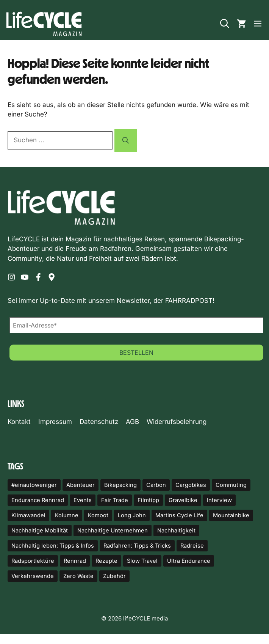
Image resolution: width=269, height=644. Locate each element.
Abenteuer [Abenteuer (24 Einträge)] (81, 485)
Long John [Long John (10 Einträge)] (132, 515)
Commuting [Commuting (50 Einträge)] (231, 485)
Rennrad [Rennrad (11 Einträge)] (75, 561)
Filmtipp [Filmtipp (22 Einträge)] (148, 500)
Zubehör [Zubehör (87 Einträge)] (114, 576)
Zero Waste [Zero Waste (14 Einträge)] (78, 576)
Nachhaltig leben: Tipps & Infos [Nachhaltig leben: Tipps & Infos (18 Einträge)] (53, 546)
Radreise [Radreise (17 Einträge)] (192, 546)
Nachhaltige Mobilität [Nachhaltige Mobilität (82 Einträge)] (40, 531)
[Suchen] (126, 140)
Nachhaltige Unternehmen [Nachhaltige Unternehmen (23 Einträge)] (113, 531)
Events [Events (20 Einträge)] (83, 500)
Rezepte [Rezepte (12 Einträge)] (106, 561)
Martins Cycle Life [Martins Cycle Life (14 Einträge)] (179, 515)
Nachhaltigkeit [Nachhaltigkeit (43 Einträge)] (176, 531)
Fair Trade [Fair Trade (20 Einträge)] (115, 500)
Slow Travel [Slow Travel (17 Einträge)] (142, 561)
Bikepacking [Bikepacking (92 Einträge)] (120, 485)
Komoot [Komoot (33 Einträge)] (98, 515)
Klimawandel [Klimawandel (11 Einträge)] (28, 515)
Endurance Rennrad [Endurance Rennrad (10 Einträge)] (38, 500)
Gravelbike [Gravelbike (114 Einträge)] (183, 500)
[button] (225, 24)
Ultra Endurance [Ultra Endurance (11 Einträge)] (189, 561)
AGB (132, 422)
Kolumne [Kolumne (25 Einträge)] (67, 515)
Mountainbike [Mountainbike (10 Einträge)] (231, 515)
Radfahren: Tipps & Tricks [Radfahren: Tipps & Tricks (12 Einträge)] (137, 546)
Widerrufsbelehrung (177, 422)
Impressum (55, 422)
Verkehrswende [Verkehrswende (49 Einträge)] (33, 576)
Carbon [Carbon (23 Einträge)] (156, 485)
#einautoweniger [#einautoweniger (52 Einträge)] (34, 485)
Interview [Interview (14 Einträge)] (219, 500)
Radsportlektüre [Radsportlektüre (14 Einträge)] (33, 561)
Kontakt (19, 422)
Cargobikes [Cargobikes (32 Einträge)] (191, 485)
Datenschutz (99, 422)
